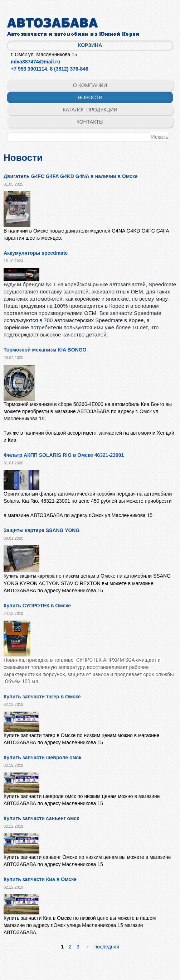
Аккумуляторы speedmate (36, 253)
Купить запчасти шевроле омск (42, 757)
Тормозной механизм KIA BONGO (45, 350)
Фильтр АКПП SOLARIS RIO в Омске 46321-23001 (64, 455)
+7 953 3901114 (29, 69)
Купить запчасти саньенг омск (41, 818)
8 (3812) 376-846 (69, 69)
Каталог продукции (90, 110)
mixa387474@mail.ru (35, 62)
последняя (107, 947)
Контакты (90, 122)
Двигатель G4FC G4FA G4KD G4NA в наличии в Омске (71, 176)
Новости (90, 97)
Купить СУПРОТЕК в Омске (37, 606)
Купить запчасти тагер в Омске (42, 697)
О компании (90, 85)
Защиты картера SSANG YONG (42, 530)
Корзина (90, 45)
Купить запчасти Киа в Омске (40, 879)
